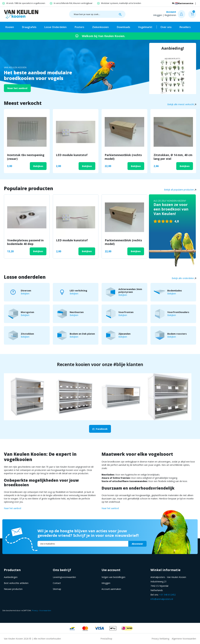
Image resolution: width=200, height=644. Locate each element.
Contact (57, 583)
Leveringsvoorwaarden (64, 577)
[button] (192, 14)
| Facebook (100, 429)
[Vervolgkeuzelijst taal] (195, 3)
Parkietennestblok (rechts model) (123, 157)
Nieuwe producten (13, 589)
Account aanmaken (111, 589)
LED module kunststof (72, 155)
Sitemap (57, 589)
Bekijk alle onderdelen (184, 278)
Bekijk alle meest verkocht (182, 104)
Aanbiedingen (11, 577)
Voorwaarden (45, 610)
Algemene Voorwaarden (184, 639)
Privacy (35, 610)
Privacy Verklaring (160, 639)
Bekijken (38, 166)
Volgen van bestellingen (113, 577)
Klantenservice (179, 3)
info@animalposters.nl (162, 599)
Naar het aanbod (17, 88)
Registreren (170, 15)
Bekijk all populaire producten (180, 190)
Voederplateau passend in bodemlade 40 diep (25, 242)
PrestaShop (106, 639)
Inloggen (158, 15)
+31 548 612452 (167, 595)
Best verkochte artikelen (16, 583)
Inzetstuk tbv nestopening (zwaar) (26, 157)
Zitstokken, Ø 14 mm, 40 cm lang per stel (173, 157)
